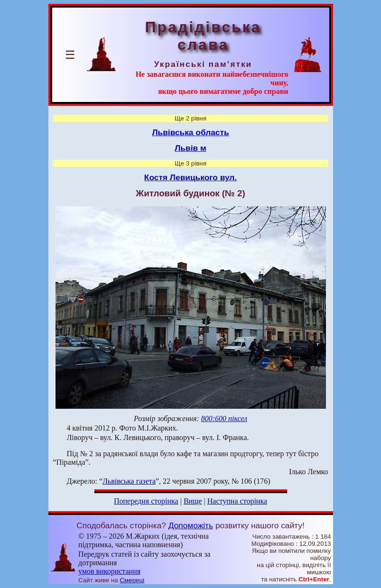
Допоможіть (191, 525)
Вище (193, 501)
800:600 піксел (224, 418)
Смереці (132, 580)
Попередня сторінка (146, 501)
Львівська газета (129, 481)
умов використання (109, 571)
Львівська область (190, 132)
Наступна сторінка (237, 501)
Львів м (190, 148)
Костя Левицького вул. (190, 177)
